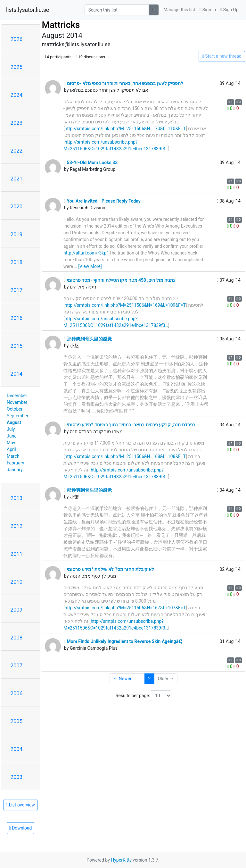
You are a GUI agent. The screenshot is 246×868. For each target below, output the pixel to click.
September (18, 416)
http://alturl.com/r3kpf (86, 253)
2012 (17, 526)
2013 (17, 498)
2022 (17, 151)
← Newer (122, 679)
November (17, 402)
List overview (20, 805)
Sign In (208, 10)
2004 (17, 749)
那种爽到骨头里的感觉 (88, 339)
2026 (17, 39)
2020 (17, 206)
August (14, 422)
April (11, 449)
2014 (17, 374)
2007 (17, 665)
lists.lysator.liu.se (28, 10)
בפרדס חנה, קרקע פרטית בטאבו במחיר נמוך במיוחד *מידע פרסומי (130, 425)
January (15, 470)
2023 (17, 123)
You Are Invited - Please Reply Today (102, 201)
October (15, 409)
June (12, 436)
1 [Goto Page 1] (140, 679)
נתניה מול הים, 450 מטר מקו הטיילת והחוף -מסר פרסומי (119, 280)
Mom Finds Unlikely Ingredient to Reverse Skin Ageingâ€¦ (123, 641)
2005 (17, 721)
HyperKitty (121, 860)
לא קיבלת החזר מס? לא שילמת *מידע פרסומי (109, 569)
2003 (17, 777)
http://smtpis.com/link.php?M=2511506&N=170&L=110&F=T (125, 129)
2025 (17, 67)
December (17, 396)
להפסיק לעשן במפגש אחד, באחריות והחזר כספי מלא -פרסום (124, 83)
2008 (17, 638)
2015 (17, 346)
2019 (17, 234)
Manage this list (178, 10)
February (15, 463)
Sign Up (229, 10)
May (11, 443)
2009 (17, 610)
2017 (17, 290)
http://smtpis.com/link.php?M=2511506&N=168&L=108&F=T (125, 456)
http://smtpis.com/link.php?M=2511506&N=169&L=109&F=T (125, 305)
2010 (17, 582)
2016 (17, 318)
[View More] (90, 266)
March (13, 456)
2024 (17, 95)
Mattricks (61, 25)
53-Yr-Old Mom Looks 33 (91, 163)
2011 (17, 554)
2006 (17, 693)
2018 (17, 262)
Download (21, 828)
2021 (17, 179)
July (11, 429)
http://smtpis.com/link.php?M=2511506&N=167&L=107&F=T (125, 608)
